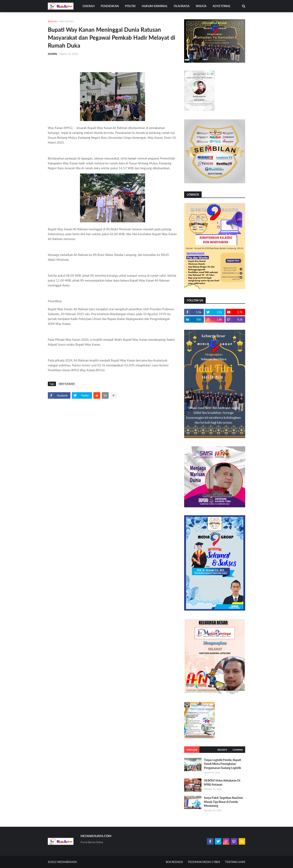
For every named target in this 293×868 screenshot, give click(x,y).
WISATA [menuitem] (201, 6)
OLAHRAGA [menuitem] (182, 6)
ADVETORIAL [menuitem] (222, 6)
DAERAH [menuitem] (89, 6)
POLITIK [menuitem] (130, 6)
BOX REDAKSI (174, 862)
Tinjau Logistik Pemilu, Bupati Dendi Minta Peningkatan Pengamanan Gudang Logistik (222, 764)
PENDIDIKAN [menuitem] (110, 6)
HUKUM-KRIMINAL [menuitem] (155, 6)
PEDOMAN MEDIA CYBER (204, 862)
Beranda (52, 21)
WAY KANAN (66, 21)
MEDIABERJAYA (67, 862)
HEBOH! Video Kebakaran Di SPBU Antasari (222, 782)
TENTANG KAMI (235, 862)
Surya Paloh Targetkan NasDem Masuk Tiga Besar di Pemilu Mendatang (223, 802)
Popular (192, 750)
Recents (222, 750)
